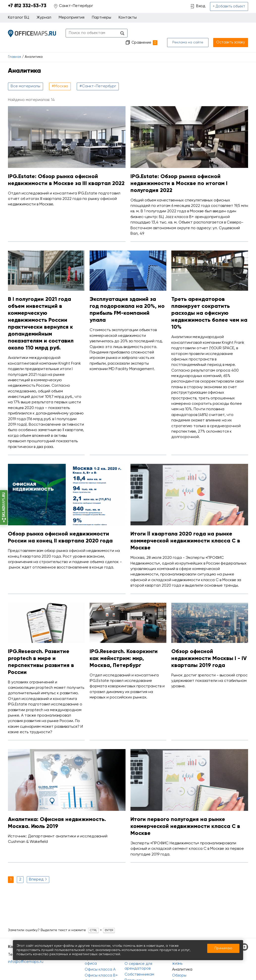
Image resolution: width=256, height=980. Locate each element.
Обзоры (179, 976)
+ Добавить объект (230, 7)
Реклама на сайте (191, 33)
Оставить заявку (232, 33)
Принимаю (223, 948)
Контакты (128, 18)
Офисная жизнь (181, 961)
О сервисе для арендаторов (138, 966)
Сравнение (147, 33)
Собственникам (139, 975)
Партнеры (102, 18)
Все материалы (26, 77)
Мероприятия (72, 18)
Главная (14, 48)
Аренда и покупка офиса (102, 961)
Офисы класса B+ (101, 976)
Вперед (38, 870)
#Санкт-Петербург (98, 77)
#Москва (60, 77)
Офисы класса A (100, 970)
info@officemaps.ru (26, 962)
